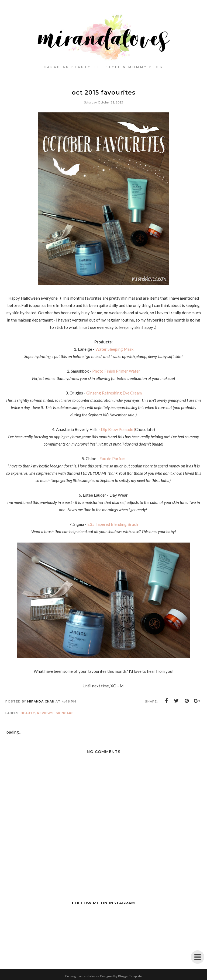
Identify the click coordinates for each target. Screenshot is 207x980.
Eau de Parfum (112, 459)
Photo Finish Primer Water (116, 371)
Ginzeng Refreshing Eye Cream (114, 393)
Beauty (28, 713)
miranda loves (89, 976)
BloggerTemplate (130, 976)
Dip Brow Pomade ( (118, 429)
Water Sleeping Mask (114, 349)
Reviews (45, 713)
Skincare (65, 713)
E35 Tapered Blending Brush (113, 524)
